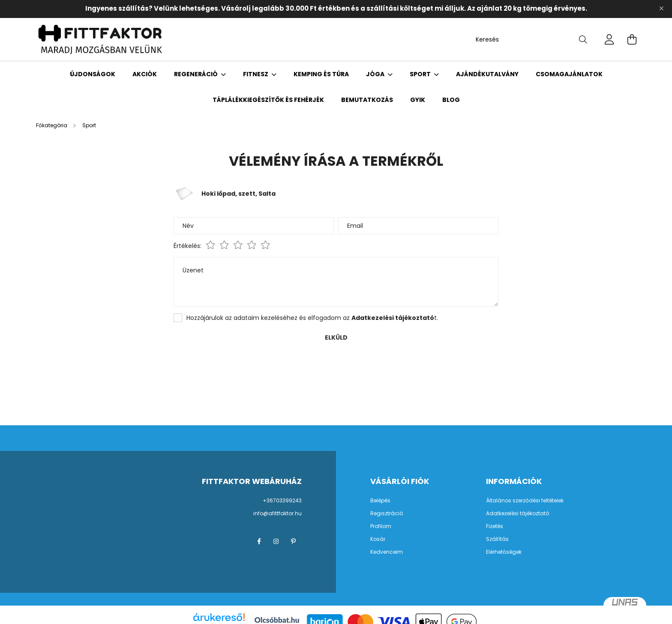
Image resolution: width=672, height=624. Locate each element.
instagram (276, 541)
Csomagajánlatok (569, 74)
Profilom (381, 526)
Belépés (380, 501)
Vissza (58, 368)
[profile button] (609, 39)
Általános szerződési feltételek (525, 501)
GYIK (418, 100)
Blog (451, 100)
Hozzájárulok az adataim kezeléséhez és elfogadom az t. (312, 318)
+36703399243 (282, 500)
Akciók (145, 74)
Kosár (378, 539)
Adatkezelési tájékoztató (517, 514)
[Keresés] (531, 39)
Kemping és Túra (321, 74)
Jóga (376, 74)
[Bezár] (661, 9)
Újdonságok (93, 74)
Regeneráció (196, 74)
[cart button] (632, 39)
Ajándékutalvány (487, 74)
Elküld (336, 337)
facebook (259, 541)
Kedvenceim (387, 552)
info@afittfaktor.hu (277, 513)
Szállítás (497, 539)
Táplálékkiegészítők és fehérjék (268, 100)
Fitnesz (256, 74)
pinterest (293, 541)
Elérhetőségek (504, 552)
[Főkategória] (52, 125)
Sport (421, 74)
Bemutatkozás (367, 100)
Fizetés (495, 526)
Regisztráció (387, 514)
